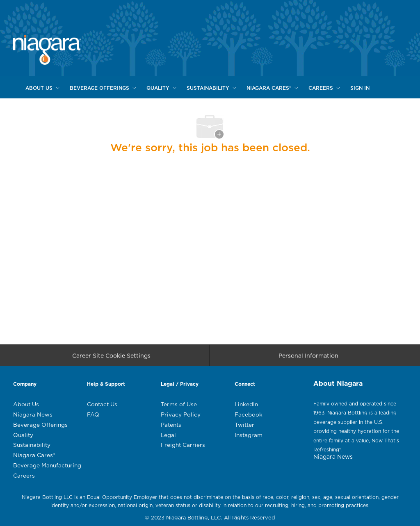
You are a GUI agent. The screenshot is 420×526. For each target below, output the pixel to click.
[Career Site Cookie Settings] (111, 358)
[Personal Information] (308, 358)
